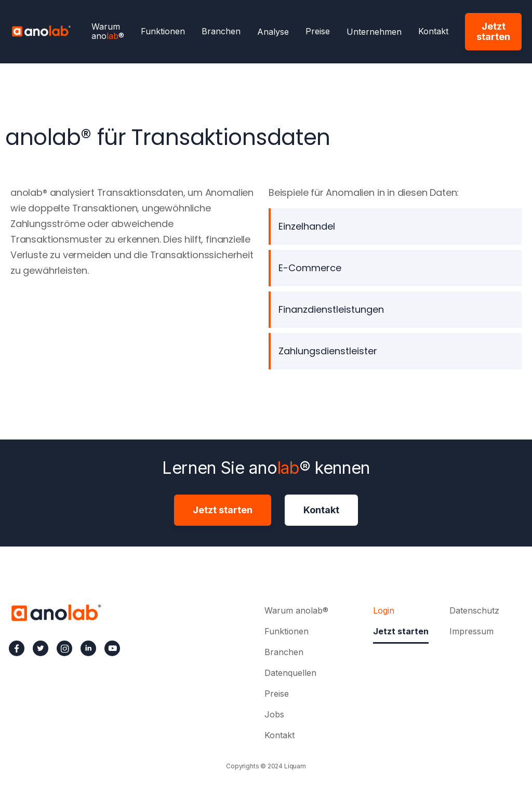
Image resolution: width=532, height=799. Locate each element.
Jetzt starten (493, 31)
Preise (318, 32)
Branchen (221, 32)
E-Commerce (310, 268)
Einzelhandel (307, 226)
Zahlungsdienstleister (328, 351)
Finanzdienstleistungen (331, 309)
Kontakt (433, 32)
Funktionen (163, 32)
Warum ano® (108, 32)
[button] (273, 32)
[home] (41, 30)
